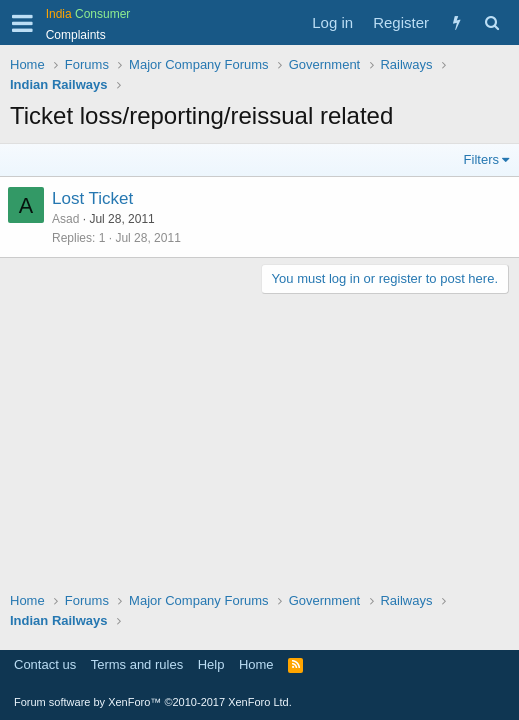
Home (256, 664)
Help (211, 664)
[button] (22, 23)
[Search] (491, 22)
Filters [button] (481, 159)
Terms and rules (137, 664)
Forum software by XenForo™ (153, 702)
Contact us (45, 664)
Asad (65, 219)
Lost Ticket (92, 198)
